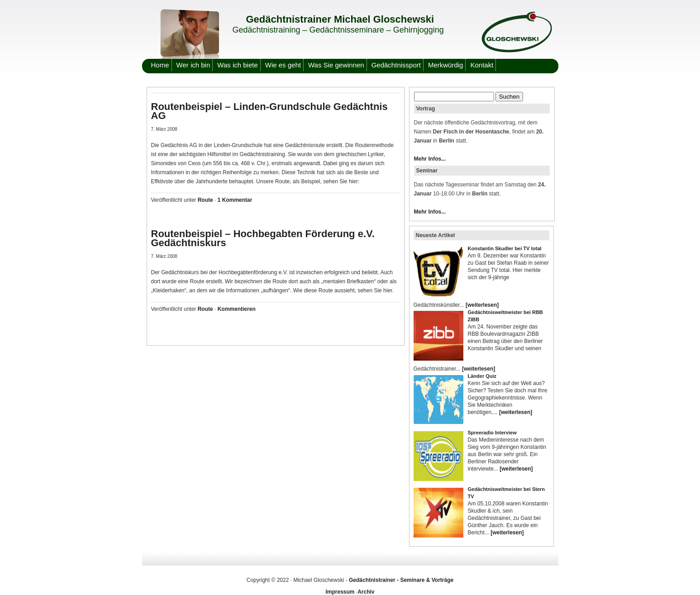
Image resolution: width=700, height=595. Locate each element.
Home (160, 65)
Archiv (366, 592)
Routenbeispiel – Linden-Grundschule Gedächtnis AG (269, 111)
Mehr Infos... (430, 159)
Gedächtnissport (396, 65)
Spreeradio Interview (492, 433)
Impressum (340, 592)
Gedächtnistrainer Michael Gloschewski (340, 19)
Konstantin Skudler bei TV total (505, 248)
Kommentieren (237, 309)
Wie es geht (283, 65)
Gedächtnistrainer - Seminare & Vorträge (401, 580)
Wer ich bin (193, 65)
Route (205, 200)
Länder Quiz (482, 376)
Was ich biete (237, 65)
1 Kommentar (235, 200)
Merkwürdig (446, 65)
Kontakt (482, 65)
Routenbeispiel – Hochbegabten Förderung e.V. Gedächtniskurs (263, 238)
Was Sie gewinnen (336, 65)
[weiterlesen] (482, 305)
